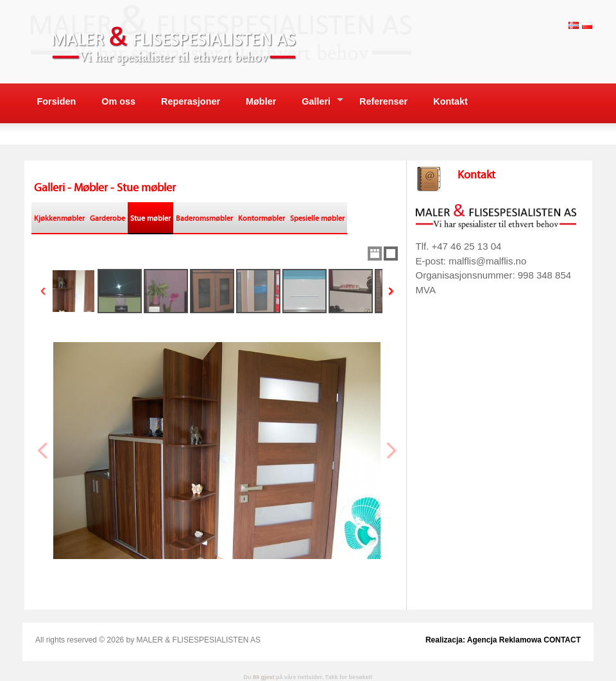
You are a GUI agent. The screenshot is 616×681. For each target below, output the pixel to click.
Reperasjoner (191, 101)
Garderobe (107, 218)
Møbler (261, 101)
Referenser (383, 101)
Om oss (118, 101)
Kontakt (450, 101)
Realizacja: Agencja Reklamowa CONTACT (503, 640)
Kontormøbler (261, 218)
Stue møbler (150, 218)
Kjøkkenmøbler (59, 218)
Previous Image (43, 451)
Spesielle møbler (317, 218)
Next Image (391, 451)
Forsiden (57, 101)
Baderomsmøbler (204, 218)
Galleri (316, 101)
